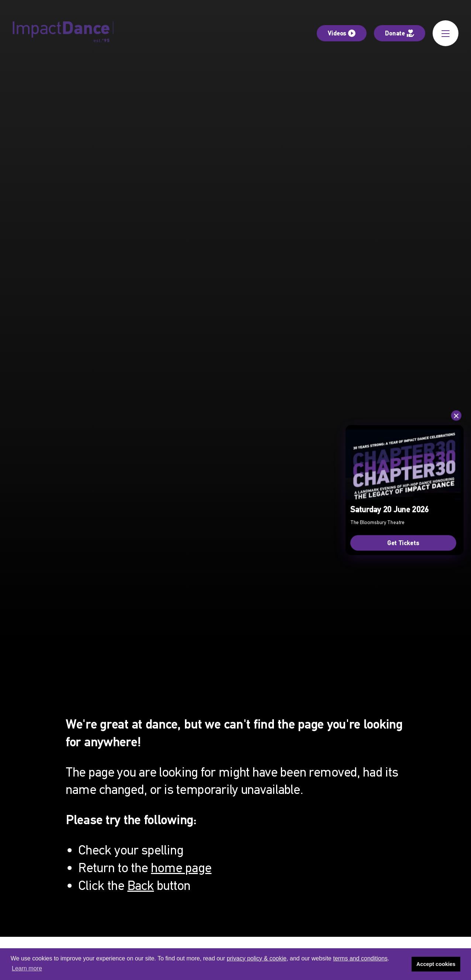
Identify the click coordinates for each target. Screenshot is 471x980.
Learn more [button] (27, 968)
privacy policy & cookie (257, 958)
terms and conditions (360, 958)
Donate (400, 33)
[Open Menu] (446, 33)
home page (181, 868)
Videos (342, 33)
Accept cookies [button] (436, 964)
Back (141, 885)
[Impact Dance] (63, 33)
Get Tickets (403, 543)
